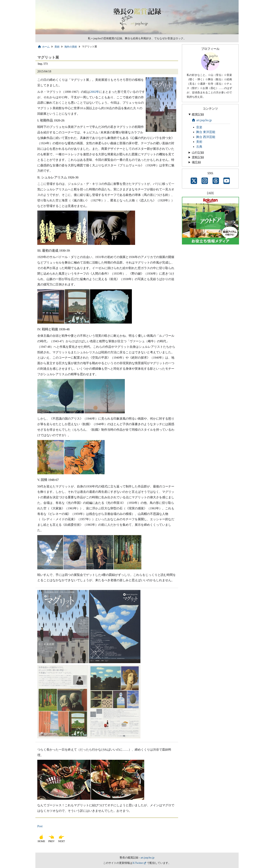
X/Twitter (138, 863)
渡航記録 (198, 157)
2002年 (95, 92)
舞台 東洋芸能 (206, 132)
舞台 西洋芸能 (206, 137)
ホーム (44, 47)
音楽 (199, 127)
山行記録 (198, 153)
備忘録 (196, 162)
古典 (199, 147)
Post (40, 826)
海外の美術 (71, 47)
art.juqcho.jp (202, 120)
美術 (57, 47)
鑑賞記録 (198, 114)
